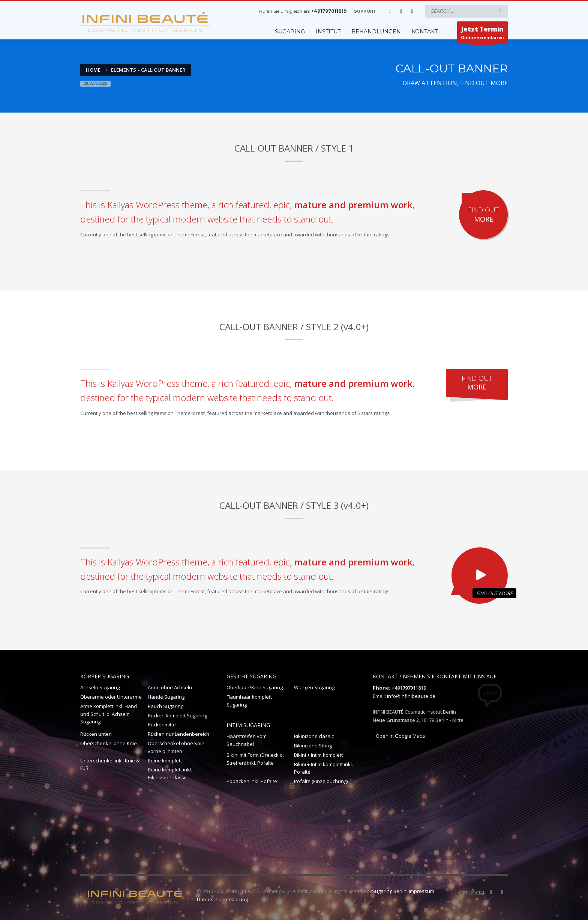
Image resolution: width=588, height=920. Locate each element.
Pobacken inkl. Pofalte (252, 781)
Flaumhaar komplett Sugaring (249, 701)
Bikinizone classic (314, 736)
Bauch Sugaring (166, 706)
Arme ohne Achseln (170, 687)
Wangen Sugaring (314, 687)
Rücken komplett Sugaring (177, 716)
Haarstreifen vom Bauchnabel (247, 740)
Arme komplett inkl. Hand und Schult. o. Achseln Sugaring (109, 714)
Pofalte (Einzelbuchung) (321, 781)
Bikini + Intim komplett (318, 755)
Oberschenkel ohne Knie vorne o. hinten (176, 747)
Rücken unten (96, 734)
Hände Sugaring (166, 697)
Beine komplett (165, 761)
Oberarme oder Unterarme (111, 697)
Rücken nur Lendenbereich (178, 734)
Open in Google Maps (399, 736)
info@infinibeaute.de (411, 696)
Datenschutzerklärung (222, 899)
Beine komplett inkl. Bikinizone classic (170, 773)
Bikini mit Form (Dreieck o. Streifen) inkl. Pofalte (255, 759)
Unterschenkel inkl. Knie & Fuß (110, 764)
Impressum (421, 891)
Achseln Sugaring (100, 687)
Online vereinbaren (482, 34)
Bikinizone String (313, 746)
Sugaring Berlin (389, 891)
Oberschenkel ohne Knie (109, 743)
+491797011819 (329, 11)
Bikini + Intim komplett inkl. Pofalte (323, 768)
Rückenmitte (162, 725)
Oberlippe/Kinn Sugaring (255, 687)
